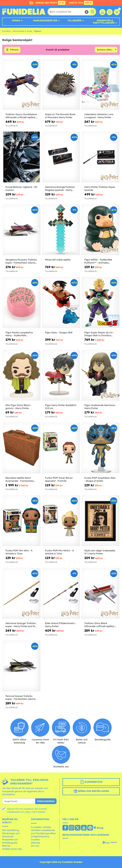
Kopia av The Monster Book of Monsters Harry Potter (60, 116)
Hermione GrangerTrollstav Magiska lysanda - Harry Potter (60, 189)
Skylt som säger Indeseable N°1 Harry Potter (100, 552)
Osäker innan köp (12, 849)
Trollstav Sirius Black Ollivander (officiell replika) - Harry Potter (100, 625)
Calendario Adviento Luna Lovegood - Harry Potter (99, 116)
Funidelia (6, 31)
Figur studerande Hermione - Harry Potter (100, 407)
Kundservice (91, 782)
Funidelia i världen (41, 827)
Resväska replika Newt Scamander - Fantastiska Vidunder (19, 479)
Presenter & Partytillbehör (104, 22)
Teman (16, 20)
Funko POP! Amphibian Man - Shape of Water (100, 479)
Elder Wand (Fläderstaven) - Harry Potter (61, 625)
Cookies (35, 840)
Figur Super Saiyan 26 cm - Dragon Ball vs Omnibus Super (99, 334)
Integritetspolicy (40, 836)
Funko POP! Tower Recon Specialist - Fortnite (59, 479)
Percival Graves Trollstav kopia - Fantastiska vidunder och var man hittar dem (21, 698)
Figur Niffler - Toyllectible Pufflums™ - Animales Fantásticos (98, 261)
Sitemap (35, 843)
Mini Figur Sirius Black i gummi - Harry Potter (18, 407)
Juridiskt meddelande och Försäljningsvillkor (43, 832)
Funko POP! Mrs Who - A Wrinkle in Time (19, 552)
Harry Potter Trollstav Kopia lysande (100, 189)
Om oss (35, 846)
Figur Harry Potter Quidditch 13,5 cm (61, 407)
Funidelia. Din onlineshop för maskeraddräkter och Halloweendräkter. (24, 12)
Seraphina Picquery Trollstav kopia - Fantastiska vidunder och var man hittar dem (21, 261)
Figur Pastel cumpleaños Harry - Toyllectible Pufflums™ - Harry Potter (19, 334)
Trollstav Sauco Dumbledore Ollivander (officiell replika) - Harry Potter (21, 116)
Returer (6, 846)
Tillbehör (74, 20)
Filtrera (14, 50)
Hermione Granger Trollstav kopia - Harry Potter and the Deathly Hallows (21, 625)
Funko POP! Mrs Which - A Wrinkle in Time (59, 552)
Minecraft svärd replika (58, 260)
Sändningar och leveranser (11, 835)
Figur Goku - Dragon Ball (59, 332)
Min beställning (11, 830)
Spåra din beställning (91, 791)
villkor (28, 812)
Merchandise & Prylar (22, 31)
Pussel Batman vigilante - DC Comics (21, 189)
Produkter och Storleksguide (10, 841)
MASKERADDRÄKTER (45, 20)
